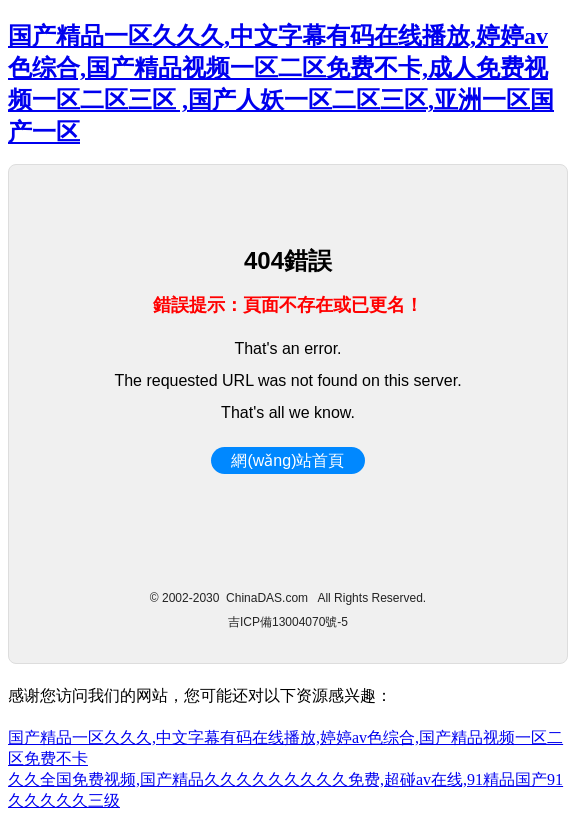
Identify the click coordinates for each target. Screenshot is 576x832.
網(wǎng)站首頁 (287, 460)
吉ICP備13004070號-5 (288, 622)
